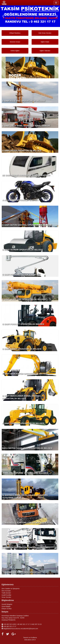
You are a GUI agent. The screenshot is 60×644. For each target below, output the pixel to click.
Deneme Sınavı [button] (15, 42)
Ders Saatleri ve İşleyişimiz (11, 589)
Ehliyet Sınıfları (7, 609)
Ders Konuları (6, 591)
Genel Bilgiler (6, 606)
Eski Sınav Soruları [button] (45, 33)
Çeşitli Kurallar (6, 595)
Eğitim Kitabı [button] (45, 42)
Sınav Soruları (6, 597)
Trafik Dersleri (6, 593)
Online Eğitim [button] (15, 51)
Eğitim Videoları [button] (45, 51)
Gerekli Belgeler (7, 604)
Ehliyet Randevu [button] (15, 33)
